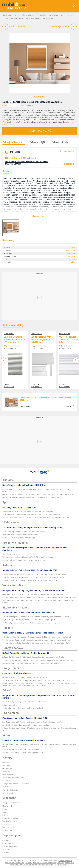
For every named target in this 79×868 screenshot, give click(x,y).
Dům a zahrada (28, 15)
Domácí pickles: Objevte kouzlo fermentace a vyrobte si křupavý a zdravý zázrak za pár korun (37, 640)
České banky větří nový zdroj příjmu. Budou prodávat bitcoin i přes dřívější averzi (32, 623)
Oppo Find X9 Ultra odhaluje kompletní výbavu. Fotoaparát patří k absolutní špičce (33, 594)
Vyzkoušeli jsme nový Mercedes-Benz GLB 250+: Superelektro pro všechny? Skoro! (33, 577)
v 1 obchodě (9, 387)
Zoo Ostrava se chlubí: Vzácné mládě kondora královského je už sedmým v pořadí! (33, 722)
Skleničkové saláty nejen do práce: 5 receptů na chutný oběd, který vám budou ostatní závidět (37, 637)
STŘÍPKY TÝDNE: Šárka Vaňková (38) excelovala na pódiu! (24, 560)
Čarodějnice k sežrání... (11, 554)
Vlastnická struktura (62, 865)
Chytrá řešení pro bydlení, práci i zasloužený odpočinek (23, 708)
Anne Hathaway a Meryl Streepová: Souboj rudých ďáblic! (24, 532)
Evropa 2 (6, 852)
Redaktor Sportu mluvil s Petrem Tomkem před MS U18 (23, 753)
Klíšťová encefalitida (10, 705)
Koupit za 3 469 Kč (39, 131)
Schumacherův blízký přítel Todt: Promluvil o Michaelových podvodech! (28, 511)
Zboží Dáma (7, 772)
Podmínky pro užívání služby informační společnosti (44, 863)
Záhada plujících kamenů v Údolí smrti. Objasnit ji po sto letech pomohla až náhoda (33, 657)
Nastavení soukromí (46, 865)
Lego (4, 812)
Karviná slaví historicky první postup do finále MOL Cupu (23, 749)
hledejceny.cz (7, 763)
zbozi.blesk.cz (8, 775)
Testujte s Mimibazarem (11, 803)
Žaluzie (5, 19)
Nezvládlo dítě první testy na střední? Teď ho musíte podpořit (25, 702)
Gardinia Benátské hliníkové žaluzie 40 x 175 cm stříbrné (14, 339)
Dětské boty (7, 824)
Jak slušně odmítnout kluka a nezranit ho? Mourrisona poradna (26, 725)
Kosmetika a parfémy (10, 818)
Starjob (5, 840)
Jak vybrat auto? (9, 793)
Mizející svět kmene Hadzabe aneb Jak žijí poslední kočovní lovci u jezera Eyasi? (32, 663)
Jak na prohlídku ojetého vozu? (14, 778)
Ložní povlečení (8, 827)
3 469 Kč (68, 164)
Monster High (7, 806)
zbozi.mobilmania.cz (11, 15)
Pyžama (5, 815)
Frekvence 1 (7, 849)
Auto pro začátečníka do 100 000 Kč (16, 784)
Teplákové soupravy (10, 821)
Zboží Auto (6, 787)
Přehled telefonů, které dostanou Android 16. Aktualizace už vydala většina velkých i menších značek (39, 598)
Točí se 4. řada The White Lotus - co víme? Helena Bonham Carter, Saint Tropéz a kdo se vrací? (38, 680)
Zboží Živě (6, 766)
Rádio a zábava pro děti (11, 846)
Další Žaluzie (9, 334)
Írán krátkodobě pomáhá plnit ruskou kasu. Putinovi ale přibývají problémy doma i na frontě (36, 617)
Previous (4, 360)
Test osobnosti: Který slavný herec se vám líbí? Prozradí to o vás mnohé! (29, 557)
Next (76, 360)
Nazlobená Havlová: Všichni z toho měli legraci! (20, 538)
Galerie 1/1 (39, 97)
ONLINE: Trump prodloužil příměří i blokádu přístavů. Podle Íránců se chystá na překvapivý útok (38, 494)
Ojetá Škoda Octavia (10, 790)
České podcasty (8, 843)
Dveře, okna (53, 15)
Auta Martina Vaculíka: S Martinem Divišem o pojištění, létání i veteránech (30, 580)
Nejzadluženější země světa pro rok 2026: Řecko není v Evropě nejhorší (29, 620)
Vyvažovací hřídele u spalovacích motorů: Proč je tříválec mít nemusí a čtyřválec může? (35, 574)
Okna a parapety (68, 15)
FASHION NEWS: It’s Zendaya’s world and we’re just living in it (26, 677)
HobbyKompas (8, 781)
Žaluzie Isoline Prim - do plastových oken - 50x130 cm (42, 339)
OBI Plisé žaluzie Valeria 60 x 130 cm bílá (69, 339)
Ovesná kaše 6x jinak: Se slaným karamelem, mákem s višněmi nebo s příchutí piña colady (36, 643)
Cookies (34, 865)
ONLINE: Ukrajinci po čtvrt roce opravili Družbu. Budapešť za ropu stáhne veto (31, 497)
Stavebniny (41, 15)
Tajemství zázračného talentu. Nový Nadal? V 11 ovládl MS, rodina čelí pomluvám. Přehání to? (37, 518)
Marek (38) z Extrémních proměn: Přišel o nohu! (20, 535)
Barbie (5, 809)
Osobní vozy (7, 769)
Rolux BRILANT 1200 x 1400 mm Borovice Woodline (32, 102)
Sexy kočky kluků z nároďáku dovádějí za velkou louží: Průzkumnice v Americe (31, 515)
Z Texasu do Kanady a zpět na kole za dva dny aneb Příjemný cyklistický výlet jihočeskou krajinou (38, 660)
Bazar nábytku (8, 830)
